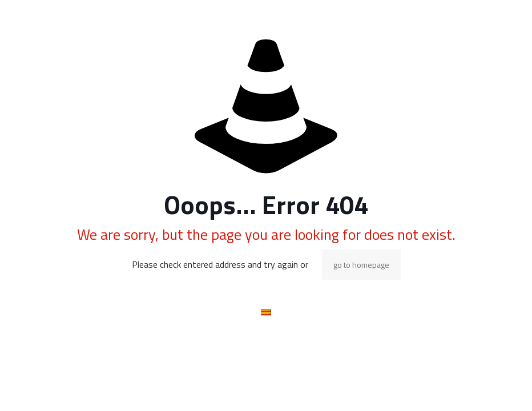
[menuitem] (266, 312)
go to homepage (361, 265)
